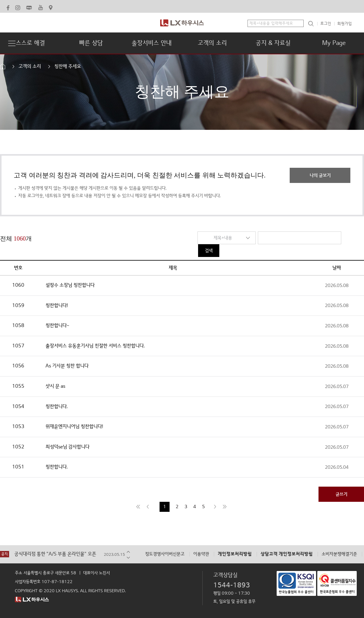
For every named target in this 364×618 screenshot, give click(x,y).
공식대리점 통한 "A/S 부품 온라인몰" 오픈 (55, 554)
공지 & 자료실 (273, 43)
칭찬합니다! (57, 306)
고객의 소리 (212, 43)
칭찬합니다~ (57, 326)
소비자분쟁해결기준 (339, 554)
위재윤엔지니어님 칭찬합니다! (74, 427)
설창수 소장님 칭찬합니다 (70, 285)
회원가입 (345, 24)
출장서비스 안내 (152, 43)
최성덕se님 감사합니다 (67, 447)
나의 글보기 (320, 175)
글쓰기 (341, 494)
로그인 (326, 24)
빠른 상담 (91, 43)
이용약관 (201, 554)
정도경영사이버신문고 (165, 554)
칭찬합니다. (57, 407)
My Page (334, 43)
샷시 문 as (55, 386)
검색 (209, 251)
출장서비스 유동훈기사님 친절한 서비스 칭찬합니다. (95, 346)
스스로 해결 (30, 43)
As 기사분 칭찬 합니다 (67, 366)
